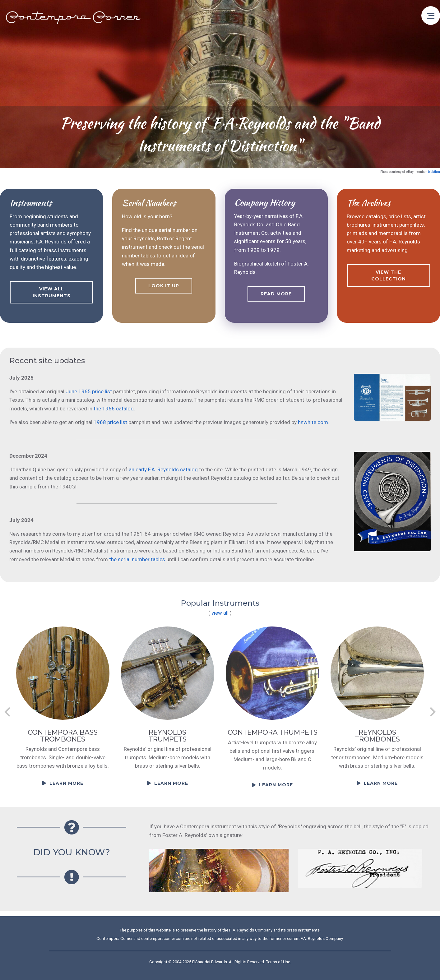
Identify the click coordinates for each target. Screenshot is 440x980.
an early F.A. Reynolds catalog (163, 469)
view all (220, 613)
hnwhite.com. (314, 422)
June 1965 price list (89, 391)
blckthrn (434, 172)
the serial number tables (137, 559)
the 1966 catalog (114, 409)
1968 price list (110, 422)
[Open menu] (431, 16)
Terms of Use (278, 962)
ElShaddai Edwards (210, 962)
